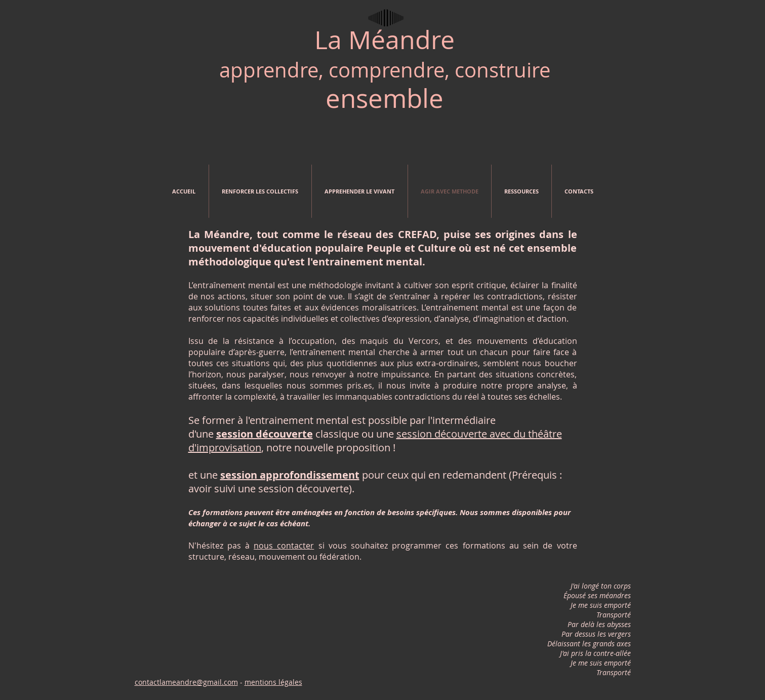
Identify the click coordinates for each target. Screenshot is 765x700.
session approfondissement (290, 475)
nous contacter (284, 546)
